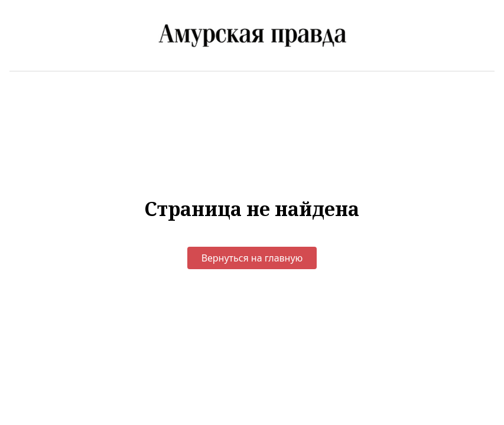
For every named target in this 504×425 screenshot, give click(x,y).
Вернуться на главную (252, 258)
